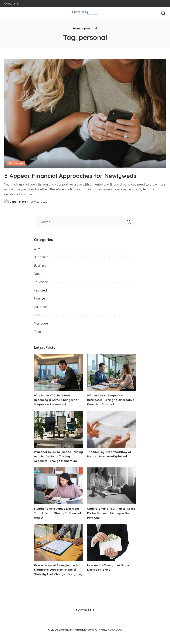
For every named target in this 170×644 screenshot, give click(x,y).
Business (40, 265)
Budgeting (16, 163)
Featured (40, 290)
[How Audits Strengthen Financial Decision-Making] (112, 547)
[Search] (163, 13)
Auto (37, 249)
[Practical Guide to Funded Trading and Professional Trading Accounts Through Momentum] (58, 429)
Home (77, 28)
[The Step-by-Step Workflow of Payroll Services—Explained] (112, 429)
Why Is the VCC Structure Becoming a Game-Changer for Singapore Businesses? (58, 400)
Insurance (41, 307)
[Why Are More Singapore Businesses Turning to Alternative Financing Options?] (112, 373)
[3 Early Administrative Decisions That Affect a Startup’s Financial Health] (58, 490)
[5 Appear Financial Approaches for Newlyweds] (85, 113)
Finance (39, 299)
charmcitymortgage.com (76, 638)
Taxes (38, 332)
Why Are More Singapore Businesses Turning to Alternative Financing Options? (110, 400)
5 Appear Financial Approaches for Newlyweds (80, 175)
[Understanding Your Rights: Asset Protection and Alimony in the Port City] (112, 490)
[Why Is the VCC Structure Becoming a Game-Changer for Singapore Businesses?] (58, 373)
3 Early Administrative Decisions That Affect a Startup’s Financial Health (58, 518)
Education (41, 282)
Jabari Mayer (19, 202)
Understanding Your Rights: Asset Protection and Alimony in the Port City (111, 518)
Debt (37, 274)
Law (37, 315)
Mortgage (41, 323)
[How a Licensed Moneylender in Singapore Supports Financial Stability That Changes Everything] (58, 547)
